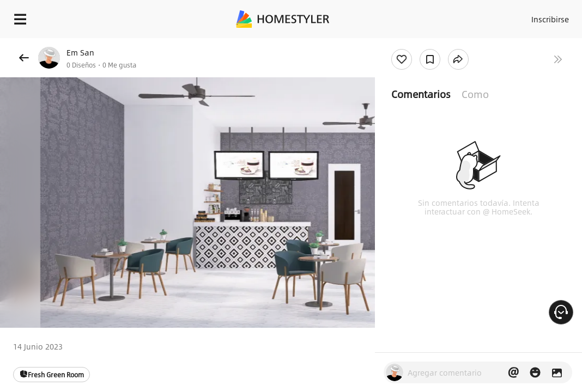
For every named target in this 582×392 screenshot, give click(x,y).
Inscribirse (525, 16)
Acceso (482, 16)
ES (564, 16)
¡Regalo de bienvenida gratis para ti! (439, 46)
